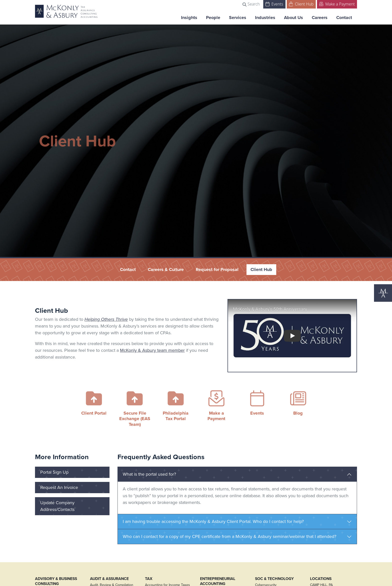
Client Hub (301, 4)
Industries (265, 18)
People (213, 18)
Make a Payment (337, 4)
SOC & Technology (274, 579)
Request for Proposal (217, 269)
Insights (189, 18)
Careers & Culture (166, 269)
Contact (344, 18)
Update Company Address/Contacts (57, 506)
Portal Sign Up (54, 472)
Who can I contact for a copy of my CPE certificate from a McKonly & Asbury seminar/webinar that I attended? (229, 536)
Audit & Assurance (109, 579)
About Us (293, 18)
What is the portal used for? (149, 474)
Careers (320, 18)
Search (251, 4)
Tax (149, 579)
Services (238, 18)
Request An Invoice (59, 487)
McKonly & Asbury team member (152, 350)
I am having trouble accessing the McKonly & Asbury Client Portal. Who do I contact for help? (213, 521)
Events (274, 4)
